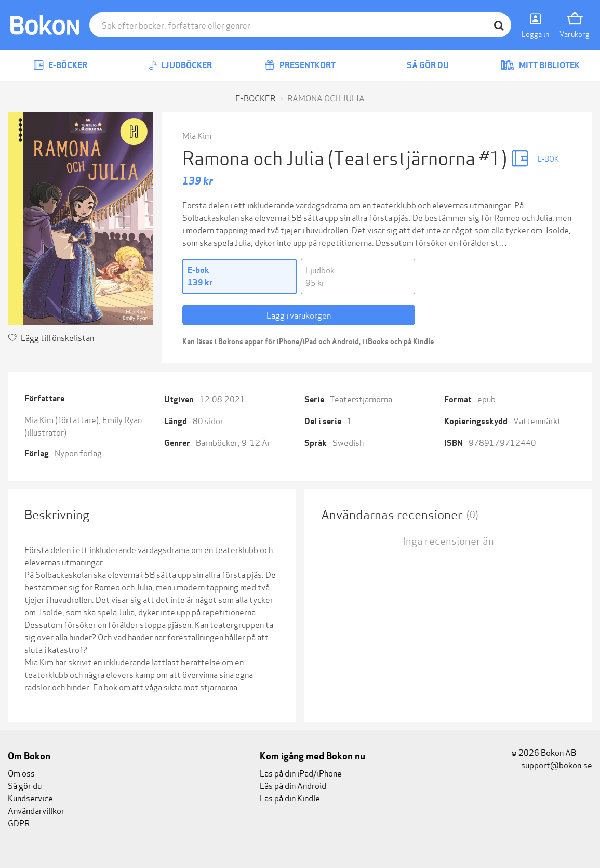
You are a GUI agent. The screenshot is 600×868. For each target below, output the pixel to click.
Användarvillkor (36, 810)
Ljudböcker (180, 65)
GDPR (19, 823)
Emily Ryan (122, 419)
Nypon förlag (78, 452)
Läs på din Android (293, 785)
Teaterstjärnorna (361, 398)
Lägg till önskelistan (51, 337)
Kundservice (30, 798)
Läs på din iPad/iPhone (301, 773)
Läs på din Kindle (290, 798)
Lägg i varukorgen (299, 315)
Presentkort (300, 65)
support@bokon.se (552, 764)
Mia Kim (197, 135)
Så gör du (420, 65)
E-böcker (60, 65)
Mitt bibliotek (540, 65)
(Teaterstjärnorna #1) (419, 157)
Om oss (21, 773)
